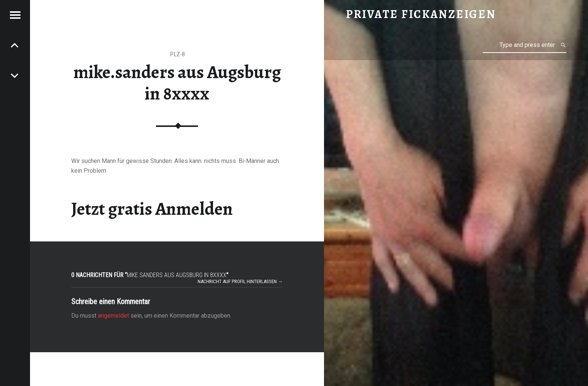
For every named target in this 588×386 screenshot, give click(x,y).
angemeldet (113, 316)
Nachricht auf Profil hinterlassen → (240, 281)
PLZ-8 (177, 54)
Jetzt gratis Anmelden (152, 209)
